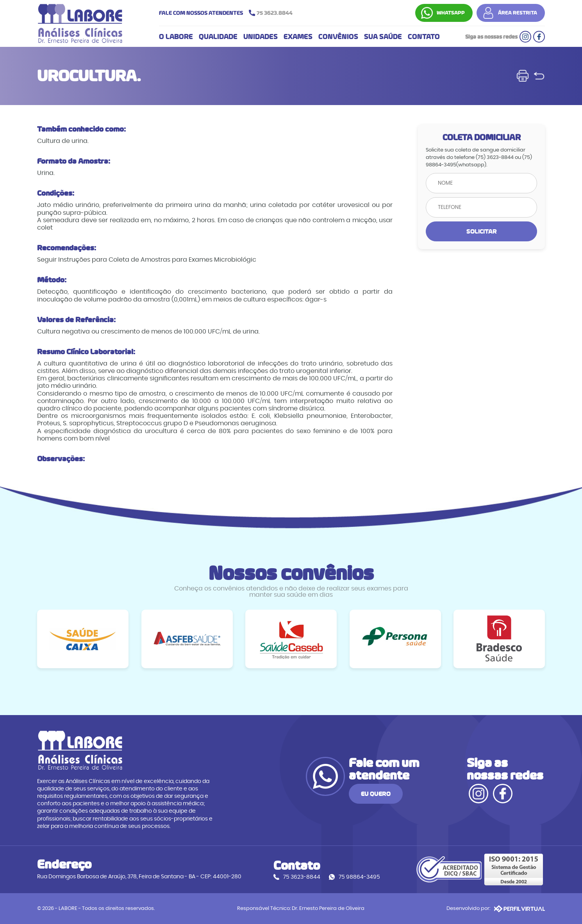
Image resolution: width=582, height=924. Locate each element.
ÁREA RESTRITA (518, 13)
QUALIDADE (218, 37)
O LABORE (176, 37)
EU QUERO (376, 794)
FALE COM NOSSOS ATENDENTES (228, 13)
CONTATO (424, 37)
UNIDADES (261, 37)
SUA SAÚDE (383, 37)
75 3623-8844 (302, 877)
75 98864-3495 (359, 877)
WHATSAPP (451, 13)
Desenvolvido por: (496, 909)
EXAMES (298, 37)
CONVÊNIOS (338, 37)
